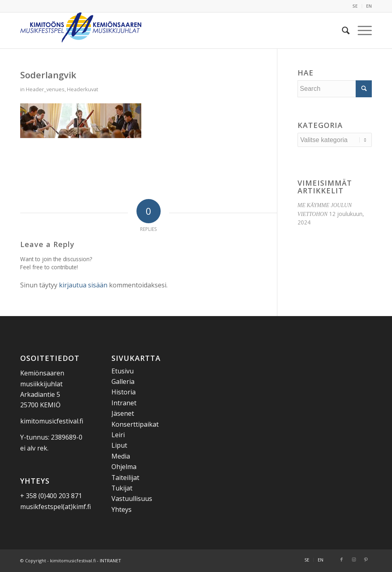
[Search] (342, 30)
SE (355, 6)
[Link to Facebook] (342, 559)
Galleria (123, 381)
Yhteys (122, 509)
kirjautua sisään (83, 285)
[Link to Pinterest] (366, 559)
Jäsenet (123, 413)
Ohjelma (124, 467)
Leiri (118, 435)
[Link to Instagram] (354, 559)
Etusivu (123, 371)
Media (121, 456)
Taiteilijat (126, 478)
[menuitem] (355, 6)
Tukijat (122, 488)
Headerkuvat (83, 89)
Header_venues (45, 89)
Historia (124, 392)
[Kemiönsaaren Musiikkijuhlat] (81, 30)
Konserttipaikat (135, 424)
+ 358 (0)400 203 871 (51, 496)
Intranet (124, 403)
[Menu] (361, 30)
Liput (119, 445)
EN (369, 6)
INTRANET (110, 560)
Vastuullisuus (132, 499)
